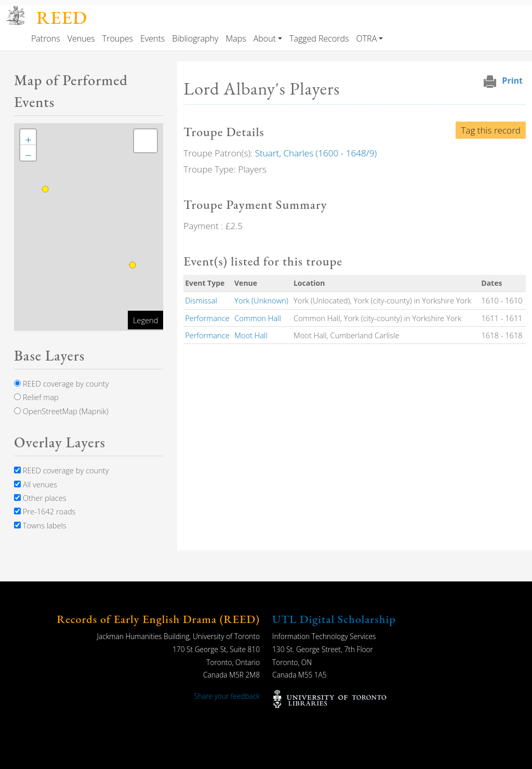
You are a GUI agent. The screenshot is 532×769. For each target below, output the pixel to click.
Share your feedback (227, 696)
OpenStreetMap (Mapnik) (61, 411)
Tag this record (491, 130)
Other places (40, 498)
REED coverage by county (61, 383)
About (265, 38)
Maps (236, 38)
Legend (145, 320)
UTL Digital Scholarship (334, 619)
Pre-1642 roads (45, 511)
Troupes (118, 38)
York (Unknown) (261, 300)
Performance (207, 318)
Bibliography (195, 38)
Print (512, 81)
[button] (28, 137)
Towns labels (40, 525)
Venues (81, 38)
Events (152, 38)
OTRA (367, 38)
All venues (36, 484)
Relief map (36, 397)
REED (62, 17)
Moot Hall (251, 335)
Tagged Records (319, 38)
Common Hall (258, 318)
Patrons (46, 38)
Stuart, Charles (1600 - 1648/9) (316, 153)
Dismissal (201, 300)
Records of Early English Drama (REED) (158, 619)
